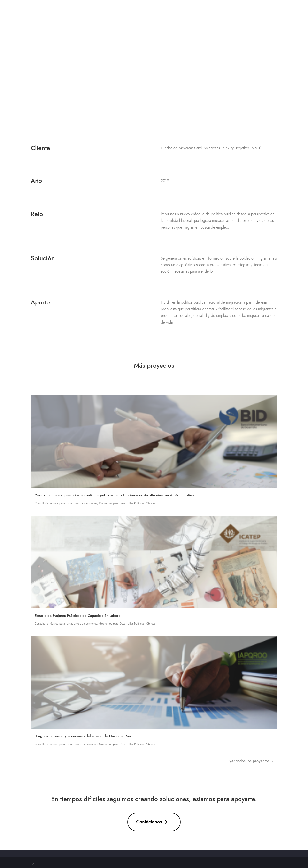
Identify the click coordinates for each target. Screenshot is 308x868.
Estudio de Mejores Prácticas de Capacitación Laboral (78, 616)
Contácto (268, 12)
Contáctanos (149, 822)
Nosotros (243, 12)
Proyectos (217, 12)
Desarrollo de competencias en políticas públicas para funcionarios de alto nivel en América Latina (114, 495)
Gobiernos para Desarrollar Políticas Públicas (127, 503)
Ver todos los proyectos (249, 761)
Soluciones (189, 12)
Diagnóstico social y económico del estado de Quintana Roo (83, 736)
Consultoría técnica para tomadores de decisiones (66, 503)
